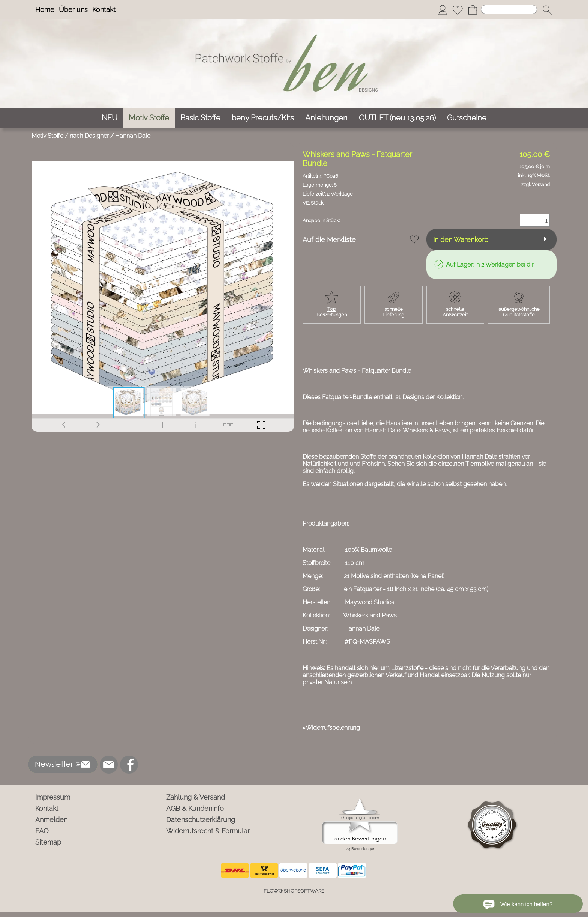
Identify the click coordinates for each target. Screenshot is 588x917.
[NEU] (109, 118)
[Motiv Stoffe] (149, 118)
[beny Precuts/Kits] (263, 118)
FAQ (42, 831)
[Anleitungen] (326, 118)
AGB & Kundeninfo (195, 808)
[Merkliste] (457, 10)
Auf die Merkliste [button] (329, 240)
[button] (547, 10)
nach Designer (89, 136)
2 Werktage (328, 194)
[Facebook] (129, 765)
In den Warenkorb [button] (461, 240)
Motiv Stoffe (47, 136)
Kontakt (104, 10)
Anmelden (51, 820)
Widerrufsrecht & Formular (208, 831)
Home (45, 10)
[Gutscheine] (467, 118)
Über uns (73, 10)
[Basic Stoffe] (200, 118)
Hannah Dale (133, 136)
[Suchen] (509, 9)
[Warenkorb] (472, 10)
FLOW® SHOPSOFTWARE (294, 891)
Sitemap (48, 842)
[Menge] (535, 220)
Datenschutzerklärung (201, 820)
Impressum (53, 797)
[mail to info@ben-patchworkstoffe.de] (109, 765)
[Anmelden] (442, 10)
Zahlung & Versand (196, 797)
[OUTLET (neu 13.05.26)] (397, 118)
